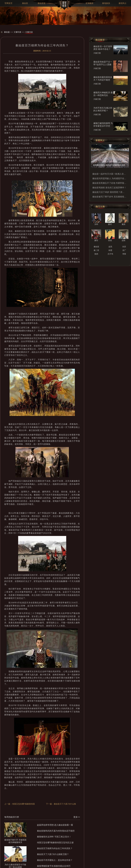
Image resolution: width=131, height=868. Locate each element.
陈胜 (96, 254)
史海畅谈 (89, 3)
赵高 (110, 247)
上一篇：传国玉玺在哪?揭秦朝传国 (20, 804)
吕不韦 (110, 254)
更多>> (77, 817)
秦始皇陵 (42, 3)
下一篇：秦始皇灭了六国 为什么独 (61, 804)
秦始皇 (25, 3)
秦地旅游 (106, 3)
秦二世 (96, 250)
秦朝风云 (123, 3)
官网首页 (8, 3)
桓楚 (110, 250)
